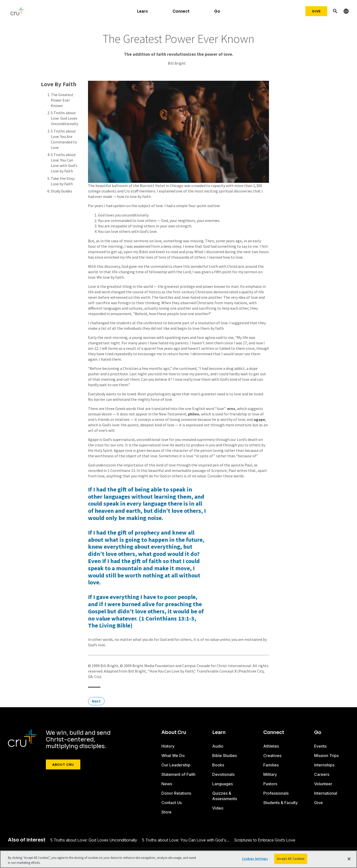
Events (320, 746)
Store (166, 812)
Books (218, 765)
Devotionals (223, 774)
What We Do (173, 756)
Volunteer (323, 784)
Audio (218, 746)
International (326, 793)
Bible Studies (224, 756)
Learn (142, 11)
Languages (223, 784)
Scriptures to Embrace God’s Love (265, 840)
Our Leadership (176, 765)
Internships (324, 765)
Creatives (272, 756)
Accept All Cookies (291, 859)
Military (270, 774)
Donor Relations (176, 793)
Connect (181, 11)
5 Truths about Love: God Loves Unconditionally (64, 118)
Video (218, 808)
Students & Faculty (281, 803)
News (167, 784)
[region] (178, 859)
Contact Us (172, 803)
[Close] (349, 859)
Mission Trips (326, 756)
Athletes (271, 746)
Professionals (276, 793)
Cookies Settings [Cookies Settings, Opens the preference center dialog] (255, 859)
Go (217, 11)
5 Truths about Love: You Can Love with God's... (186, 840)
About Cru (63, 764)
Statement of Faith (178, 774)
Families (271, 765)
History (168, 746)
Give (316, 11)
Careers (322, 774)
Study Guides (61, 191)
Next (96, 701)
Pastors (270, 784)
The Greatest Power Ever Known (62, 100)
